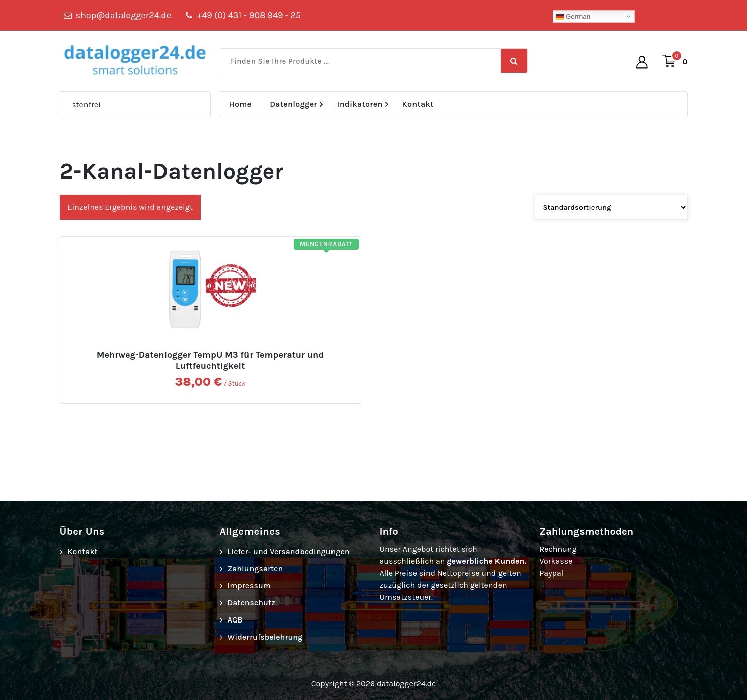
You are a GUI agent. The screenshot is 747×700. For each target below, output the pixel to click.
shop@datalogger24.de (123, 15)
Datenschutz (252, 603)
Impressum (249, 586)
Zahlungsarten (256, 568)
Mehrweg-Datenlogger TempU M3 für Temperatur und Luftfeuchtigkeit (211, 361)
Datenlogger (294, 104)
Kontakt (418, 104)
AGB (235, 620)
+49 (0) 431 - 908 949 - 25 (249, 15)
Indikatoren (360, 104)
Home (241, 104)
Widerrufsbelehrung (265, 637)
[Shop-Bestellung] (611, 207)
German (573, 16)
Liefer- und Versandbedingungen (289, 551)
